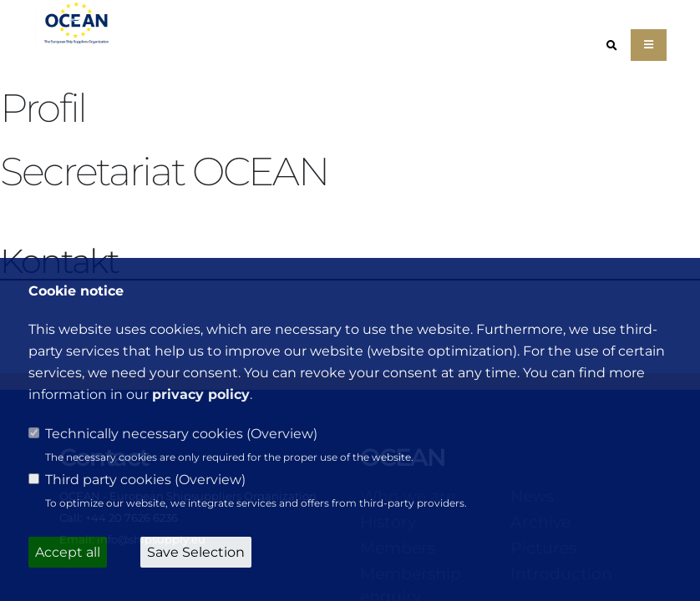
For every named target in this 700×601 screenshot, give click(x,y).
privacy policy (201, 394)
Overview (282, 434)
